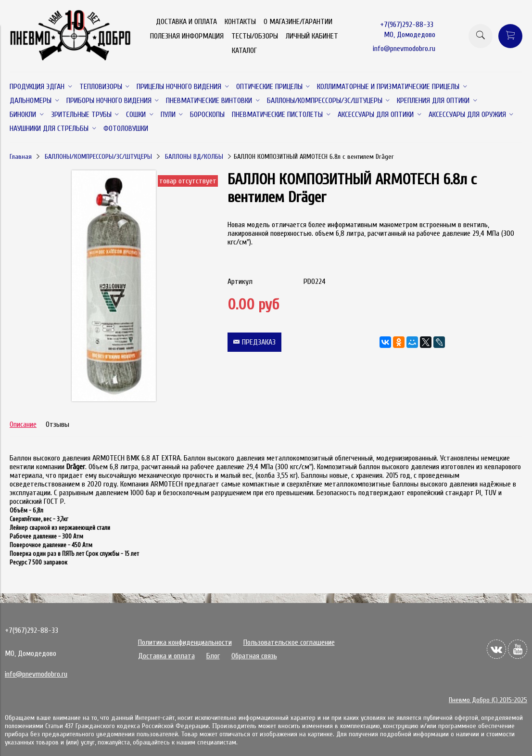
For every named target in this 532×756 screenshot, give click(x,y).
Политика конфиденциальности (185, 642)
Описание (23, 424)
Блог (213, 656)
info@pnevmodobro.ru (404, 49)
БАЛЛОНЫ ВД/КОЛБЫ (194, 157)
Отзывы (57, 424)
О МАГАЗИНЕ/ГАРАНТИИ (298, 22)
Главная (21, 157)
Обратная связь (254, 656)
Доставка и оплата (166, 656)
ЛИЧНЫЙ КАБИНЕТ (312, 36)
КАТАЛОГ (244, 51)
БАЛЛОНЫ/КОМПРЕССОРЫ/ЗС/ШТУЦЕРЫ (98, 157)
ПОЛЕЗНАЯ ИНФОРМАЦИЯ (187, 36)
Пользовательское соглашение (289, 642)
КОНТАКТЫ (240, 22)
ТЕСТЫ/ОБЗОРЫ (255, 36)
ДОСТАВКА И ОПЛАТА (186, 22)
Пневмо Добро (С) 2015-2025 (488, 700)
